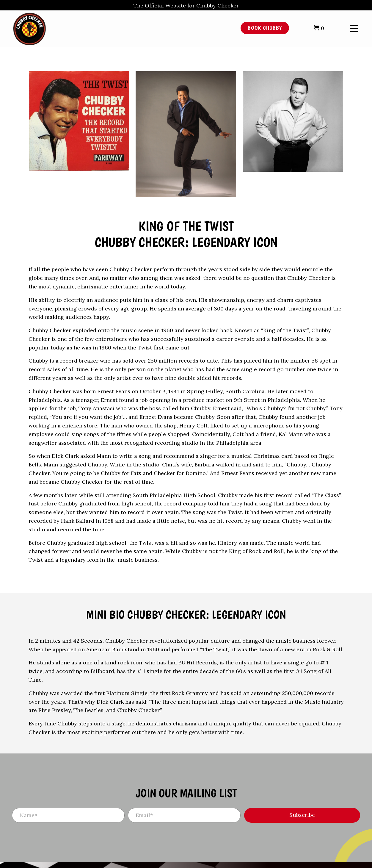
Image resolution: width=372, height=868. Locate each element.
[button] (302, 815)
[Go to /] (114, 28)
